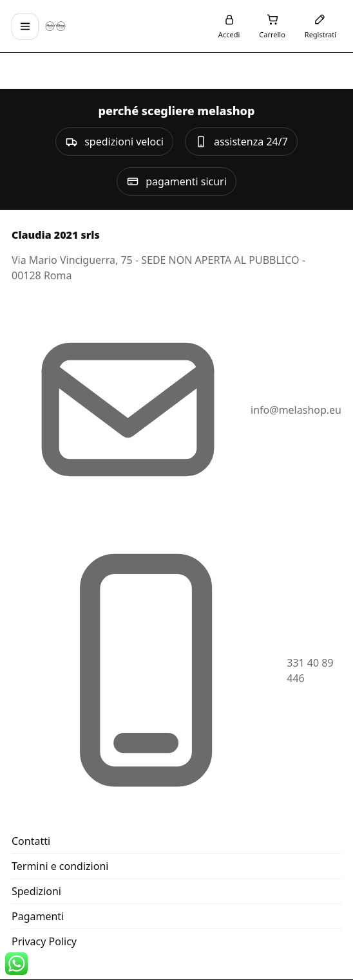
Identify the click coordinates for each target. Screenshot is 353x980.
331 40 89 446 (310, 670)
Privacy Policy (44, 941)
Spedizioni (36, 891)
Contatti (31, 841)
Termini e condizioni (60, 866)
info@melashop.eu (296, 410)
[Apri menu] (25, 26)
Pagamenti (38, 916)
